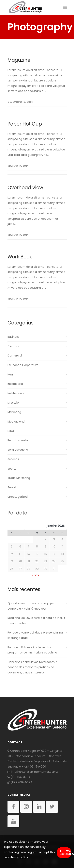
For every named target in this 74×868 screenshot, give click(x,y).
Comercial (15, 356)
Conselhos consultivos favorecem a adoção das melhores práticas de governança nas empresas (32, 667)
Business (13, 337)
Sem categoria (18, 450)
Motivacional (16, 422)
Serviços (13, 459)
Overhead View (25, 188)
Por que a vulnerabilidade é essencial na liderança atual (35, 635)
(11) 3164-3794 (19, 777)
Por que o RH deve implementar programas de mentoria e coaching (32, 650)
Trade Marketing (19, 478)
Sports (12, 469)
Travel (12, 487)
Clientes (13, 346)
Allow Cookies (66, 853)
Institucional (16, 393)
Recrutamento (18, 440)
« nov (36, 575)
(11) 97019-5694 (20, 782)
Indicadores (15, 384)
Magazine (19, 60)
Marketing (14, 412)
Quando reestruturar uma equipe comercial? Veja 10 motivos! (31, 606)
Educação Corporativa (23, 365)
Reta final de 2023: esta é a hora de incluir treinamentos (36, 621)
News (11, 431)
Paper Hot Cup (25, 124)
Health (12, 374)
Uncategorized (18, 497)
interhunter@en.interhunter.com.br (34, 772)
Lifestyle (13, 403)
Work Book (20, 257)
